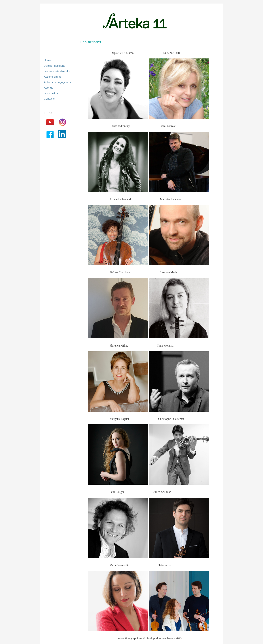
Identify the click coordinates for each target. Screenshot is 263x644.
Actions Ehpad (53, 77)
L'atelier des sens (54, 66)
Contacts (49, 99)
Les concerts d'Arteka (57, 71)
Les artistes (51, 93)
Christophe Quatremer (171, 419)
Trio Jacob (165, 565)
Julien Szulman (162, 492)
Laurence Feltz (172, 53)
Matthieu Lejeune (170, 199)
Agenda (49, 88)
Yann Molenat (165, 346)
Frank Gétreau (168, 126)
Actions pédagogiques (57, 82)
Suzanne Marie (169, 272)
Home (47, 60)
